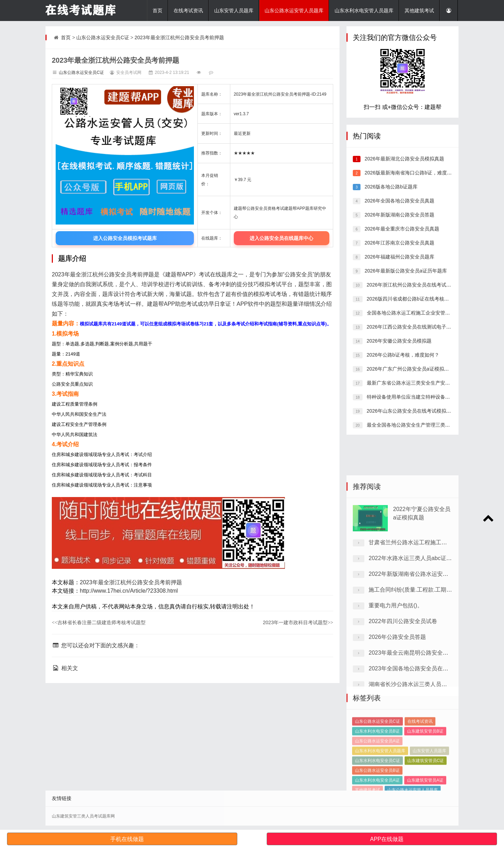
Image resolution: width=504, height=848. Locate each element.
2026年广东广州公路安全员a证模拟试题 (410, 369)
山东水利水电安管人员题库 (364, 11)
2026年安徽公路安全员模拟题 (398, 341)
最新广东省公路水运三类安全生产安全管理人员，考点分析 (430, 383)
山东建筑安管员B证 (425, 773)
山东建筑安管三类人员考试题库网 (83, 816)
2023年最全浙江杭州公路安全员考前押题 (179, 37)
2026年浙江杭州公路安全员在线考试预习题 (413, 285)
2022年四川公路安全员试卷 (403, 702)
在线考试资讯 (188, 11)
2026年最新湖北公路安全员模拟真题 (404, 159)
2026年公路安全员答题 (397, 718)
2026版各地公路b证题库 (390, 187)
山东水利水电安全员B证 (377, 773)
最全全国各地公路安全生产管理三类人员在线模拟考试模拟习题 (435, 425)
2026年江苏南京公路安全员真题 (399, 243)
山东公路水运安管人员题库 (294, 11)
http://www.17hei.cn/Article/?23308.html (129, 591)
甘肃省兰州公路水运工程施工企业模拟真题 (422, 624)
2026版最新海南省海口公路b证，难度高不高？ (415, 173)
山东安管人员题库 (234, 11)
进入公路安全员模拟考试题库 (125, 238)
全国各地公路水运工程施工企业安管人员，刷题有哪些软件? (431, 313)
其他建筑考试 (419, 11)
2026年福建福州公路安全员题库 (399, 257)
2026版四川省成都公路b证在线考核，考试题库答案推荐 (427, 299)
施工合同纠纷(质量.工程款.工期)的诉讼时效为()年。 (433, 671)
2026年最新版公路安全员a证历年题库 (405, 271)
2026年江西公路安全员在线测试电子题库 (411, 327)
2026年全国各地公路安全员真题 (399, 201)
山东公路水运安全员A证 (377, 783)
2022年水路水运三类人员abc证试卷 (413, 639)
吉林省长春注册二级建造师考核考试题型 (99, 622)
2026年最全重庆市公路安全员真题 (401, 229)
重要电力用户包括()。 (396, 687)
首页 (157, 11)
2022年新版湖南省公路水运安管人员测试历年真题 (431, 655)
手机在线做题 (127, 839)
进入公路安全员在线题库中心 (281, 238)
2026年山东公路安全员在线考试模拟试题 (411, 411)
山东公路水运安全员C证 (103, 37)
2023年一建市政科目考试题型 (298, 622)
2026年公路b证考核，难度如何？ (402, 355)
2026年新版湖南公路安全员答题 (399, 215)
